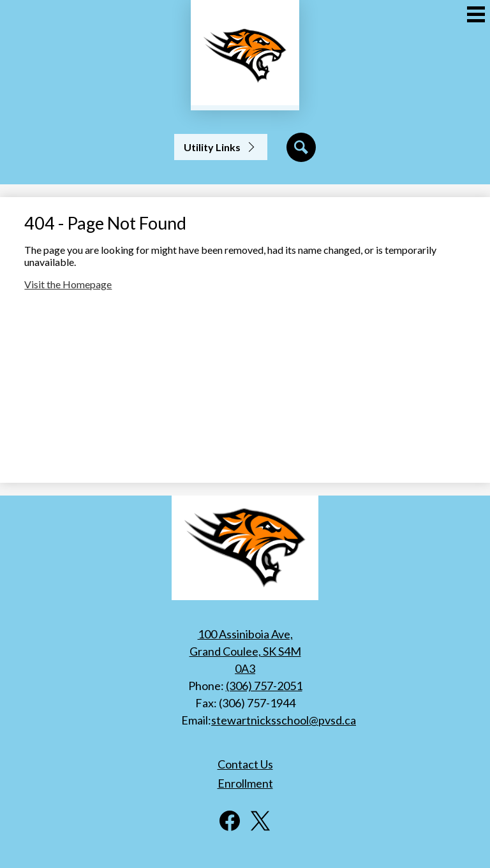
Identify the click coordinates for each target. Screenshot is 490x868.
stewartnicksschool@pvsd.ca (284, 720)
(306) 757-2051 (264, 686)
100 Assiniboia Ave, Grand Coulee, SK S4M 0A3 (245, 651)
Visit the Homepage (68, 284)
